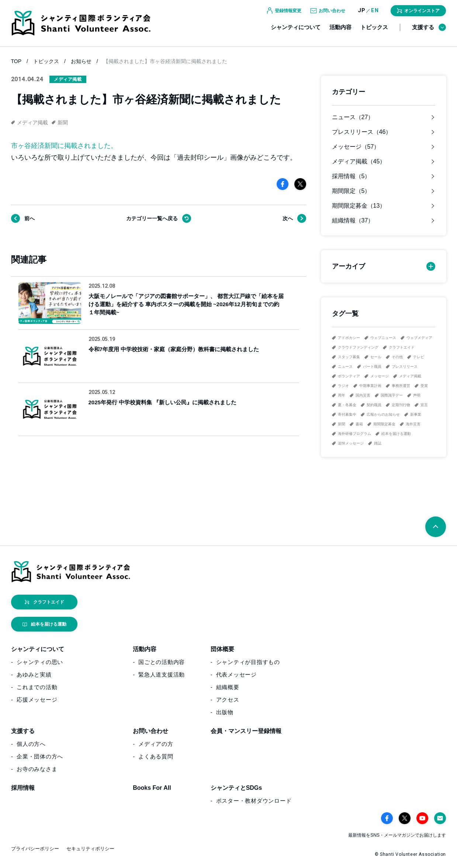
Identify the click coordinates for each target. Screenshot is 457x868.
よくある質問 (156, 756)
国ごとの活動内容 (162, 662)
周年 (342, 395)
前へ (30, 218)
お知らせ (81, 61)
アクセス (228, 700)
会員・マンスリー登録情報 (246, 731)
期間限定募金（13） (359, 206)
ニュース (345, 366)
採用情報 (23, 788)
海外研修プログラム (354, 434)
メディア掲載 (410, 376)
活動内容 (340, 32)
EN (375, 16)
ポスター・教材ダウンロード (254, 801)
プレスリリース (405, 366)
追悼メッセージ (351, 443)
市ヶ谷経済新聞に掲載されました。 (64, 146)
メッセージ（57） (356, 147)
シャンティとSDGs (236, 788)
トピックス (374, 32)
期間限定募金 (384, 424)
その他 (397, 357)
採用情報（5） (351, 176)
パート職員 (372, 366)
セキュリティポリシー (90, 849)
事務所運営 (401, 386)
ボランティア (349, 376)
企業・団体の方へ (40, 756)
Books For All (152, 788)
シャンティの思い (40, 662)
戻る (152, 218)
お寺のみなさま (37, 769)
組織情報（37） (353, 221)
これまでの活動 (37, 687)
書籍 (359, 424)
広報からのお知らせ (383, 414)
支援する (429, 32)
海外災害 (413, 424)
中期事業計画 (370, 386)
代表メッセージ (236, 675)
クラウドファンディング (358, 347)
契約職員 (374, 405)
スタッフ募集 (349, 357)
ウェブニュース (383, 338)
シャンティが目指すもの (248, 662)
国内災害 (363, 395)
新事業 (416, 414)
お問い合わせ (150, 731)
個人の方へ (31, 744)
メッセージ (380, 376)
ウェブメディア (419, 338)
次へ (288, 218)
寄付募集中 (347, 414)
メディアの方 (156, 744)
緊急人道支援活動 (162, 675)
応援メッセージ (37, 700)
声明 (417, 395)
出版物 (225, 712)
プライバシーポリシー (35, 849)
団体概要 (222, 649)
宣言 (424, 405)
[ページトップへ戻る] (436, 527)
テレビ (419, 357)
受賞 (424, 386)
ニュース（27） (353, 117)
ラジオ (343, 386)
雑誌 (378, 443)
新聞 (342, 424)
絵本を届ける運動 (396, 434)
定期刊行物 (401, 405)
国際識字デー (392, 395)
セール (376, 357)
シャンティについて (296, 32)
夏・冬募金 (347, 405)
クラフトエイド (402, 347)
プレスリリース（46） (362, 132)
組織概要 (228, 687)
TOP (16, 61)
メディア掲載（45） (359, 162)
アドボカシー (349, 338)
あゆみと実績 (34, 675)
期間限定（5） (351, 191)
